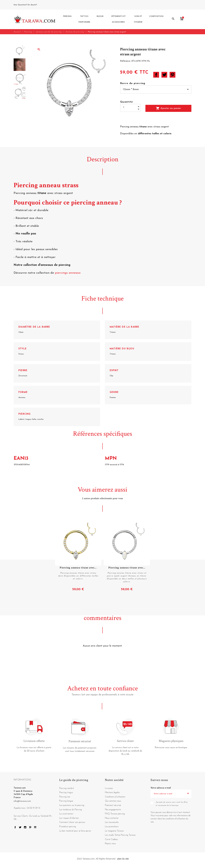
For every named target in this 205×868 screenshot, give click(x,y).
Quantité (127, 102)
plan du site (123, 859)
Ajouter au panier (168, 108)
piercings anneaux (68, 273)
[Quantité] (130, 107)
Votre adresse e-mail (161, 788)
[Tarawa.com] (35, 19)
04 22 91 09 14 (45, 5)
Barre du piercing (133, 83)
